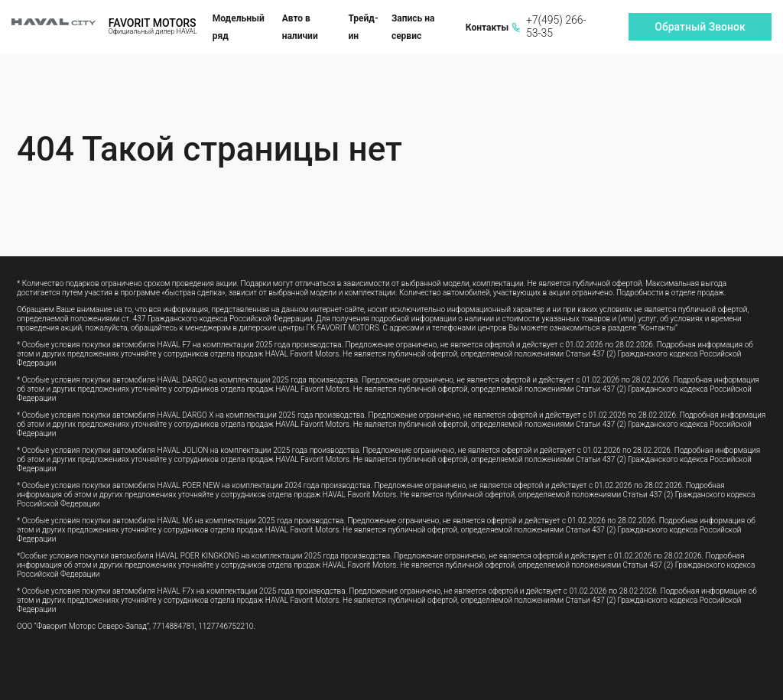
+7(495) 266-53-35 (549, 26)
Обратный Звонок (700, 27)
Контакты (487, 28)
